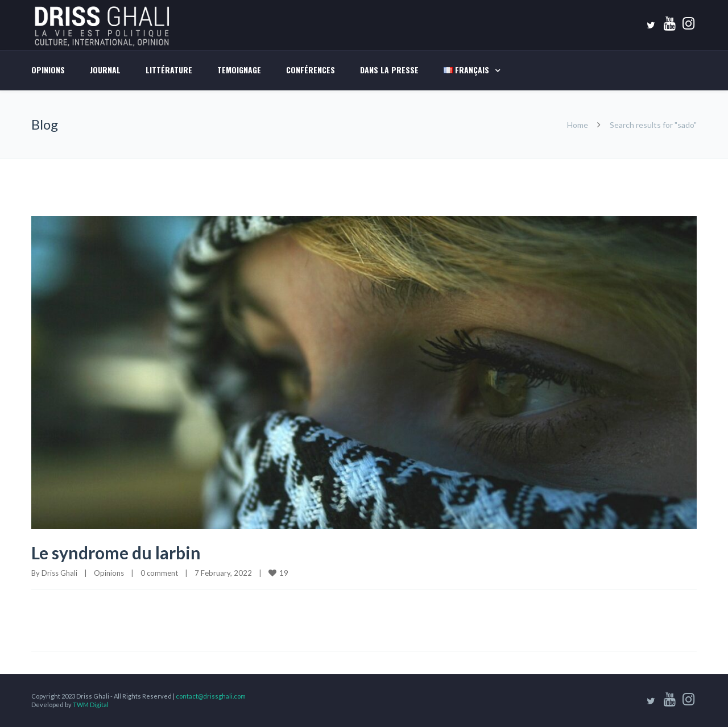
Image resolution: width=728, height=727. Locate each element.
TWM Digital (91, 705)
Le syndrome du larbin (116, 552)
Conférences (311, 70)
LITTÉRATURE (169, 70)
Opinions (48, 70)
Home (578, 125)
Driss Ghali (59, 573)
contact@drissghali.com (211, 696)
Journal (105, 70)
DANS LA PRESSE (389, 70)
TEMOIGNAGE (239, 70)
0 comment (159, 573)
